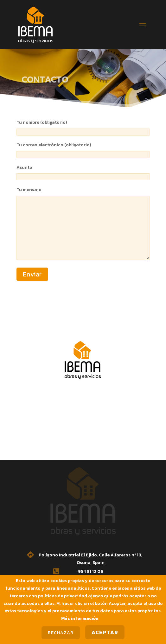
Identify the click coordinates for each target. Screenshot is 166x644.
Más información (80, 618)
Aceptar (105, 632)
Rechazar (61, 633)
